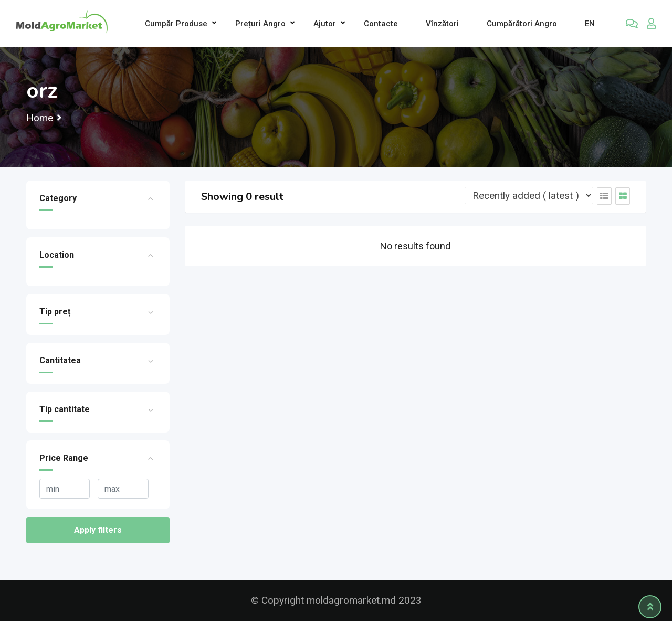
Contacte (381, 24)
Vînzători (442, 24)
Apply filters (98, 530)
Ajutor (325, 24)
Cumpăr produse (176, 24)
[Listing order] (529, 196)
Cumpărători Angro (522, 24)
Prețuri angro (260, 24)
